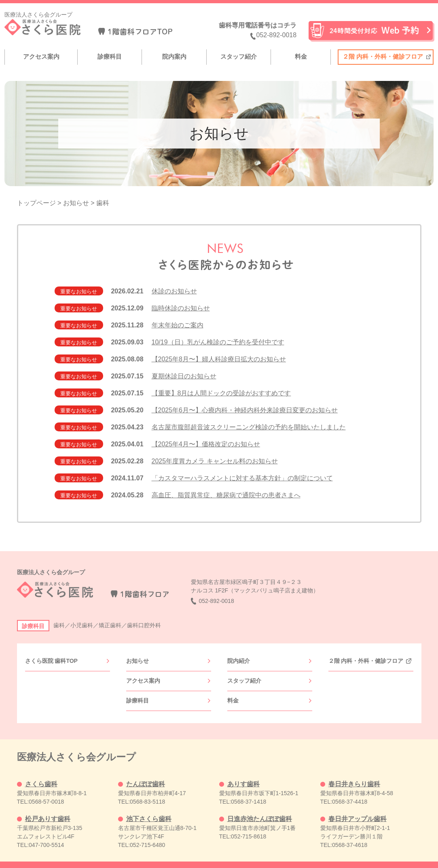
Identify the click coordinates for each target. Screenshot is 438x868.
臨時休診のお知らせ (181, 308)
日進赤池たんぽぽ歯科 (260, 805)
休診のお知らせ (174, 291)
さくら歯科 (41, 771)
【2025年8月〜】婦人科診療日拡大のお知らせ (219, 359)
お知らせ (138, 659)
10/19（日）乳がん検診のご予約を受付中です (218, 342)
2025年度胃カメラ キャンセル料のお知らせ (215, 461)
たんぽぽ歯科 (146, 771)
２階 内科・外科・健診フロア (383, 57)
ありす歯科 (243, 771)
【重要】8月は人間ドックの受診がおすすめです (221, 393)
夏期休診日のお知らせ (184, 376)
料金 (301, 57)
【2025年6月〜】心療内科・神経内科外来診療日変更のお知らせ (245, 410)
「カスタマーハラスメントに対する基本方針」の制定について (242, 478)
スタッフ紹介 (239, 57)
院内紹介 (239, 659)
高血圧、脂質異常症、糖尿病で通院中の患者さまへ (226, 495)
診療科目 (110, 57)
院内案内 (174, 57)
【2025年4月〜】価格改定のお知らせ (206, 444)
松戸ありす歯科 (48, 805)
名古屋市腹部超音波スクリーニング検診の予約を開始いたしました (249, 427)
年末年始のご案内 (178, 325)
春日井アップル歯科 (358, 805)
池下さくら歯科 (149, 805)
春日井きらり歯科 (354, 771)
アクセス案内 (41, 57)
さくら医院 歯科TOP (51, 659)
